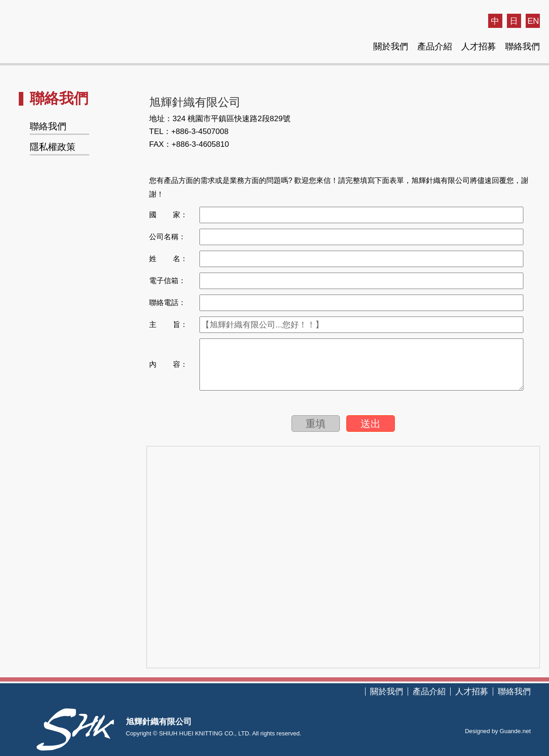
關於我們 (391, 46)
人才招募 (479, 46)
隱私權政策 (53, 147)
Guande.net (515, 731)
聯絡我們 (522, 46)
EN (533, 21)
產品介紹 (435, 46)
